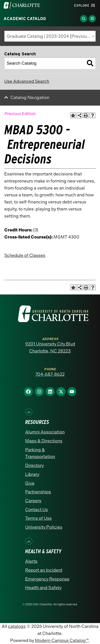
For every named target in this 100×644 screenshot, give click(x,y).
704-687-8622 (50, 374)
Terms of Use (38, 518)
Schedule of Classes (25, 255)
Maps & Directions (44, 441)
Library (32, 474)
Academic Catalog (25, 19)
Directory (34, 465)
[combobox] (50, 36)
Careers (33, 501)
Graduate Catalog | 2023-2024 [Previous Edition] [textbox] (51, 36)
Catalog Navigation (30, 98)
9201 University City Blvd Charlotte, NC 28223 (50, 347)
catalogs (17, 626)
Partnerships (38, 492)
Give (30, 483)
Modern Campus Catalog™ (62, 640)
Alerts (31, 561)
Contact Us (37, 510)
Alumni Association (45, 432)
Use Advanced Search (27, 81)
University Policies (44, 527)
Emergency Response (47, 579)
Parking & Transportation (40, 453)
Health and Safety (43, 588)
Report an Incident (44, 570)
